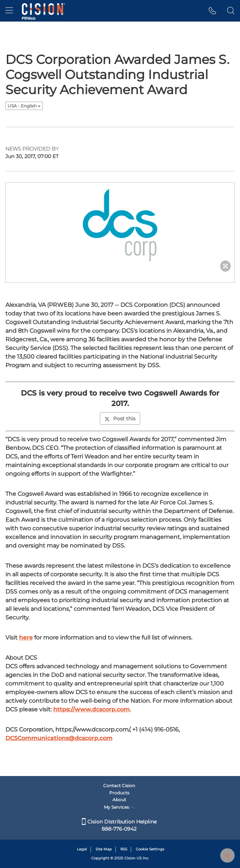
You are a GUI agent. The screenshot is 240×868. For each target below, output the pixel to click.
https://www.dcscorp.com (91, 709)
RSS (124, 849)
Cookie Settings (150, 849)
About (119, 800)
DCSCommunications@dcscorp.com (59, 738)
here (26, 638)
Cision (130, 858)
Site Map (104, 849)
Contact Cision (119, 786)
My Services (119, 807)
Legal (82, 849)
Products (119, 793)
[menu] (9, 11)
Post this (120, 419)
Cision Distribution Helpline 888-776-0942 (119, 825)
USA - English (24, 106)
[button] (213, 11)
